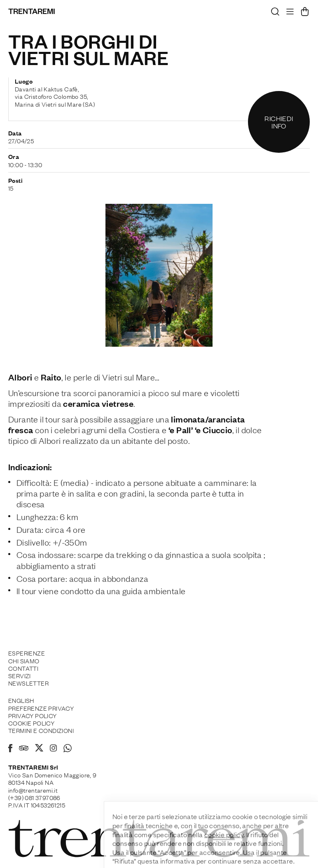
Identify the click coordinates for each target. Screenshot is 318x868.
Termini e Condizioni (41, 730)
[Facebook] (10, 749)
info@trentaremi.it (33, 790)
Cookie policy (31, 723)
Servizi (20, 675)
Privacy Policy (33, 715)
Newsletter (28, 683)
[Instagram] (53, 749)
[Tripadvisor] (24, 749)
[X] (39, 749)
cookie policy (224, 852)
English (21, 700)
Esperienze (27, 653)
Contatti (23, 668)
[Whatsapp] (68, 749)
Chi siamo (24, 660)
